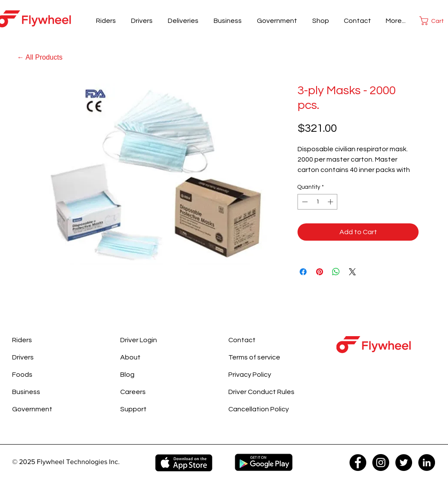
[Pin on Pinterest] (320, 272)
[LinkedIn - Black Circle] (427, 463)
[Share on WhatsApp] (336, 272)
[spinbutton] (318, 202)
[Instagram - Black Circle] (381, 463)
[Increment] (331, 202)
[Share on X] (352, 272)
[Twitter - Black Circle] (404, 463)
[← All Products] (40, 57)
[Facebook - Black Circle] (358, 463)
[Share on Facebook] (303, 272)
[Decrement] (304, 202)
